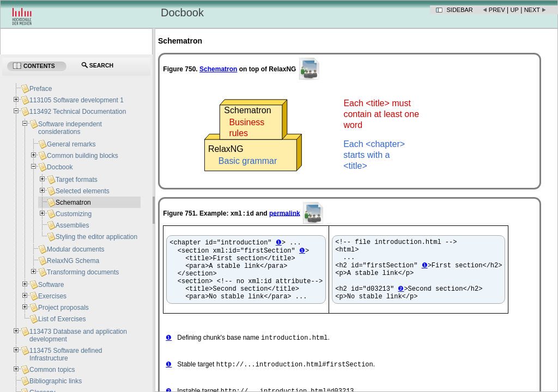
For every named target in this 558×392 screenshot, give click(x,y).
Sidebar (460, 10)
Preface (41, 89)
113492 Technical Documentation (78, 112)
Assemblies (72, 225)
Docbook (60, 167)
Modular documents (75, 249)
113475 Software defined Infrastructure (66, 354)
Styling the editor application (96, 237)
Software (51, 285)
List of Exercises (62, 319)
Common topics (52, 370)
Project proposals (63, 308)
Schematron (73, 203)
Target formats (77, 180)
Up (515, 10)
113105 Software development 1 (77, 100)
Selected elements (83, 191)
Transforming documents (83, 272)
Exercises (52, 296)
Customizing (74, 214)
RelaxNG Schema (73, 261)
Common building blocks (83, 156)
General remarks (71, 144)
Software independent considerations (70, 128)
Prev (497, 10)
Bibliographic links (56, 381)
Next (532, 10)
